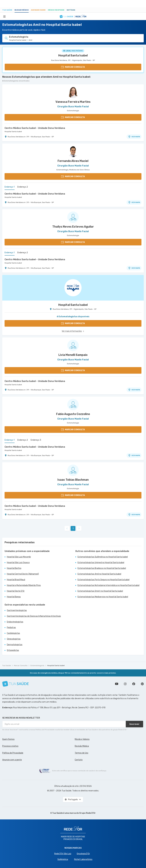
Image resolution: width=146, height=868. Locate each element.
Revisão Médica (82, 746)
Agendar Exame (38, 10)
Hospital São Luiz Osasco (18, 563)
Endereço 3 (36, 440)
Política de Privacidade (13, 753)
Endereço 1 (10, 187)
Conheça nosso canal (117, 684)
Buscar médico (22, 10)
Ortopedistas (13, 650)
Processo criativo (10, 746)
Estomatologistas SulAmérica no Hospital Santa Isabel (103, 557)
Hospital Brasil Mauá (16, 580)
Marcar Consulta (21, 665)
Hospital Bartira (14, 568)
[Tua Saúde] (16, 684)
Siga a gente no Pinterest (142, 684)
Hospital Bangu (14, 597)
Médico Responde (56, 10)
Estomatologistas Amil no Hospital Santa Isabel (99, 574)
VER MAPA (134, 137)
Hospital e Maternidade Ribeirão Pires (24, 585)
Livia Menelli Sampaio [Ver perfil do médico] (73, 355)
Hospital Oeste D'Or (16, 591)
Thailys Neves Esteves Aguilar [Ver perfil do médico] (73, 227)
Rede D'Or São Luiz (63, 854)
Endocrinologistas (15, 622)
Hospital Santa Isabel (73, 55)
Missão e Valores (82, 739)
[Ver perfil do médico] (73, 92)
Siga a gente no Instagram (125, 684)
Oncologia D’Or (83, 854)
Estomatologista (37, 665)
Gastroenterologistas (17, 610)
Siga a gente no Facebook (134, 684)
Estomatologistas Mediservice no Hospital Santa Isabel (103, 597)
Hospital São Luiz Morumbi (19, 557)
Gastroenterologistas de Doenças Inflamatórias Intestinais (34, 616)
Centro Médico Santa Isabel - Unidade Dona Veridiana (35, 128)
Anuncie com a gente (12, 760)
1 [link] (73, 528)
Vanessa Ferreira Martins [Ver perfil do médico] (73, 102)
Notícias (71, 10)
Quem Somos (8, 739)
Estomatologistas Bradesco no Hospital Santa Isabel (102, 568)
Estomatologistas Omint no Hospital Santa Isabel (100, 591)
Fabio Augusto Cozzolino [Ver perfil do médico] (73, 414)
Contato (79, 760)
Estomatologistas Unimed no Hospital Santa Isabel (101, 563)
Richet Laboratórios (83, 859)
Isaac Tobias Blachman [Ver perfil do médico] (73, 480)
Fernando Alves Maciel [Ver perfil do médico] (73, 161)
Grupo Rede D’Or (87, 813)
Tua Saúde (7, 10)
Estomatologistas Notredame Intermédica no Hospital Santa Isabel (109, 585)
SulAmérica (63, 859)
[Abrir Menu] (4, 16)
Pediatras (11, 628)
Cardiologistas (13, 633)
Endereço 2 (23, 187)
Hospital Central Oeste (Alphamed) (23, 574)
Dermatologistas (15, 645)
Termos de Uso (81, 753)
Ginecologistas (14, 639)
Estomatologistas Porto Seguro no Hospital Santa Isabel (104, 580)
